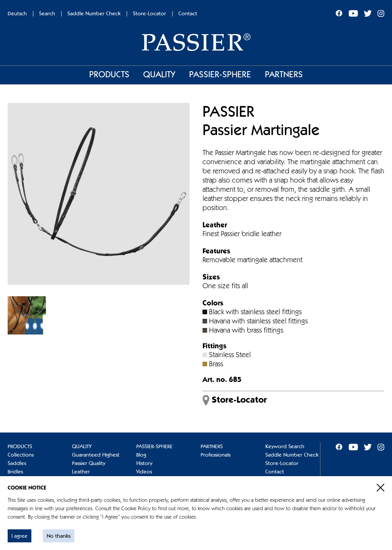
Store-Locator (149, 14)
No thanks (59, 536)
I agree (20, 536)
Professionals (216, 455)
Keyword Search (285, 447)
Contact (188, 14)
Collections (21, 455)
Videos (144, 472)
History (144, 464)
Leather (81, 472)
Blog (141, 455)
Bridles (15, 472)
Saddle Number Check (94, 14)
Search (47, 14)
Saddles (17, 464)
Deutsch (17, 14)
